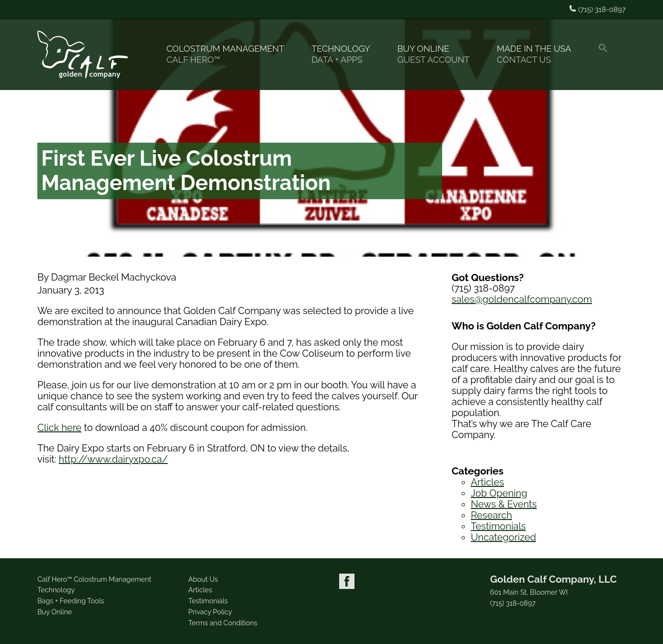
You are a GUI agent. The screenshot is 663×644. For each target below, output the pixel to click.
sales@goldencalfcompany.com (522, 299)
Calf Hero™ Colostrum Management (94, 579)
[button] (607, 55)
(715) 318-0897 (513, 603)
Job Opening (499, 493)
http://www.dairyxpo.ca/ (114, 459)
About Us (203, 579)
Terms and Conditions (223, 623)
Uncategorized (503, 537)
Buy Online (437, 54)
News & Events (504, 504)
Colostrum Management (229, 54)
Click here (59, 428)
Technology (345, 54)
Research (492, 515)
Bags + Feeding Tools (71, 601)
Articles (487, 482)
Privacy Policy (210, 612)
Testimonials (498, 526)
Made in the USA (538, 54)
